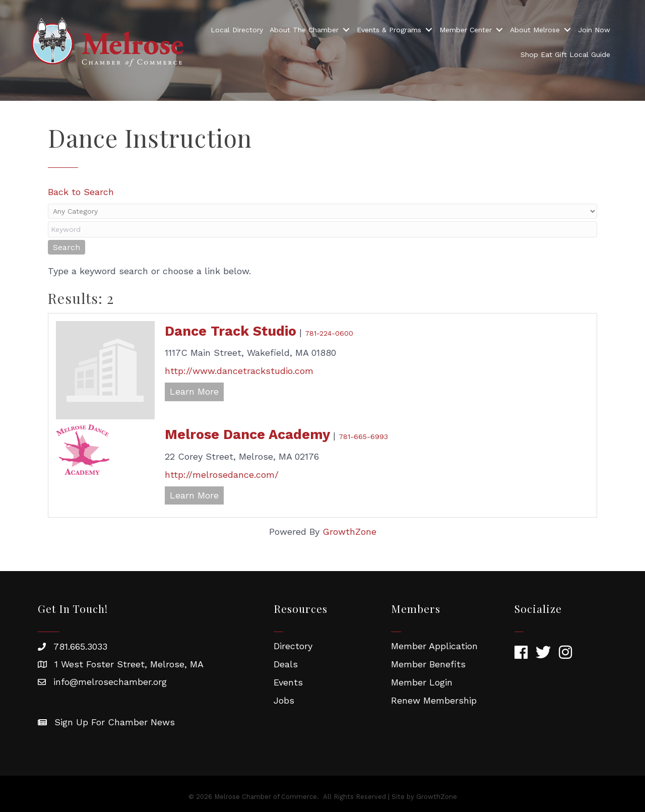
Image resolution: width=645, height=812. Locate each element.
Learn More (194, 391)
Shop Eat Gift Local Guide (565, 54)
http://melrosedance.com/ (222, 475)
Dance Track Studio (231, 331)
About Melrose (535, 30)
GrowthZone (349, 532)
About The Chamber (304, 30)
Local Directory (237, 30)
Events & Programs (389, 30)
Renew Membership (434, 700)
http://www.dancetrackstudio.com (239, 371)
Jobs (284, 700)
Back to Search (81, 192)
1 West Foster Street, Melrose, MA (129, 664)
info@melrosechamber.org (110, 682)
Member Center (466, 30)
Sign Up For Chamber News (115, 722)
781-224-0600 (329, 333)
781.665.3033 (80, 646)
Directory (293, 646)
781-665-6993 (363, 436)
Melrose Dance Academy (247, 434)
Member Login (422, 682)
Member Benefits (428, 664)
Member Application (434, 646)
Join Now (594, 30)
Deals (286, 664)
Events (288, 682)
